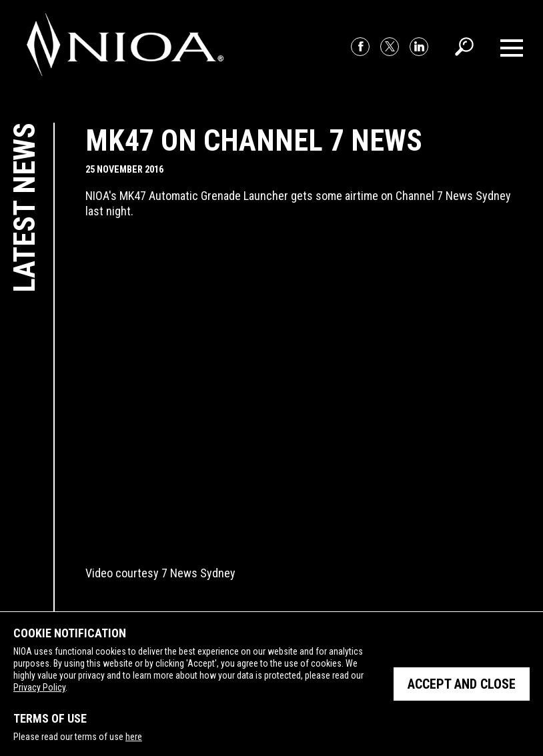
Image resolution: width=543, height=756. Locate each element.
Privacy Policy (39, 687)
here (134, 737)
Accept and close (462, 684)
